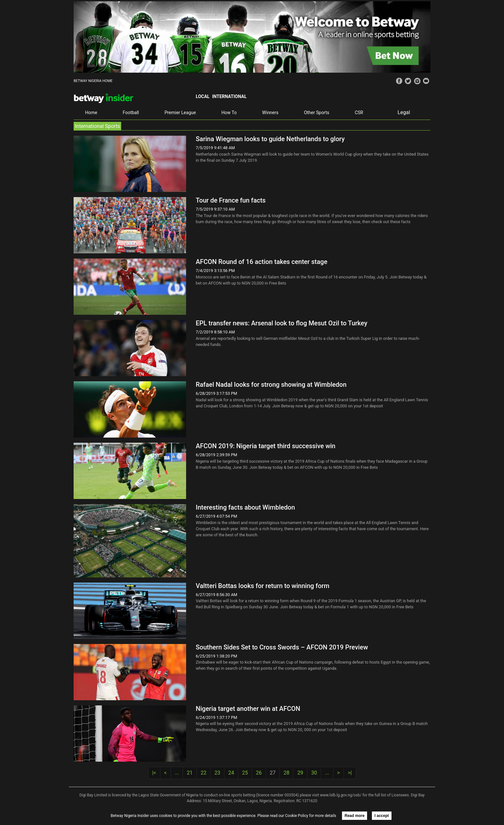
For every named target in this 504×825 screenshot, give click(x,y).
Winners (270, 113)
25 (245, 773)
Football (131, 113)
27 (273, 773)
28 (286, 773)
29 (300, 773)
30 (314, 773)
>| (350, 773)
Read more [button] (355, 816)
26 (259, 773)
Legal (404, 112)
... (177, 773)
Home (91, 113)
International (229, 96)
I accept (382, 816)
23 (217, 773)
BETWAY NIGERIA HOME (93, 81)
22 (203, 773)
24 (231, 773)
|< (154, 773)
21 (190, 773)
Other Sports (317, 113)
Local (203, 96)
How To (229, 113)
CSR (359, 113)
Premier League (180, 113)
